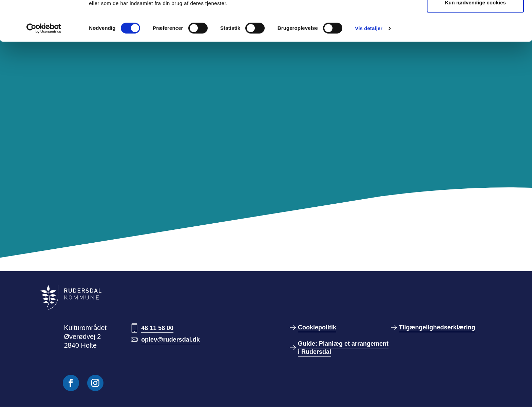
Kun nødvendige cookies (475, 40)
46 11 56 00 (157, 328)
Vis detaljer (369, 66)
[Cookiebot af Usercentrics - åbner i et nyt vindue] (44, 66)
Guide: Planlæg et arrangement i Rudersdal (343, 348)
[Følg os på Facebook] (71, 383)
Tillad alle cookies (475, 18)
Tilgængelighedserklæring (437, 327)
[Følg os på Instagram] (95, 383)
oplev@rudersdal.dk (170, 340)
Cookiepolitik (317, 327)
